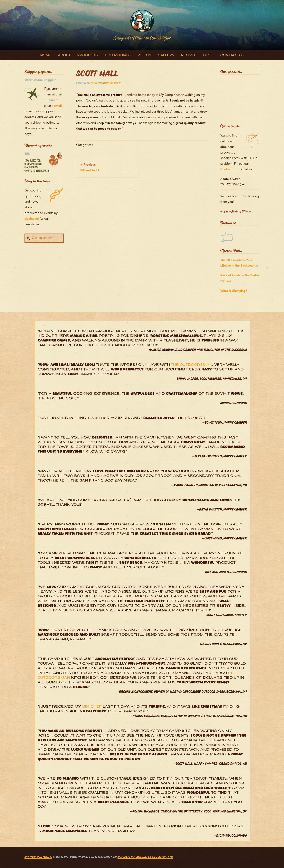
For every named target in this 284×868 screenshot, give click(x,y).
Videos (144, 55)
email (58, 106)
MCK (94, 83)
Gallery (166, 55)
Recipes (189, 55)
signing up (32, 219)
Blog (208, 55)
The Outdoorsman (192, 365)
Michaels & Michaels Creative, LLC (145, 857)
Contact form (230, 170)
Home (46, 55)
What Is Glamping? (234, 291)
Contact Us (232, 55)
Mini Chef (92, 707)
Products (88, 55)
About (64, 55)
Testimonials (118, 55)
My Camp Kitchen (38, 857)
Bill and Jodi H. (91, 168)
